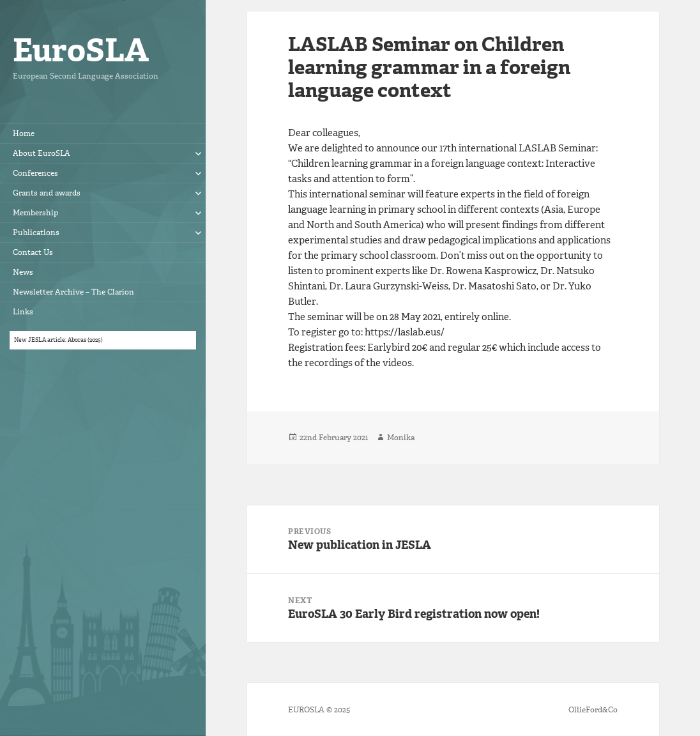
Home (24, 134)
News (23, 272)
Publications (36, 233)
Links (23, 312)
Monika (401, 438)
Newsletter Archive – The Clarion (73, 292)
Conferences (35, 173)
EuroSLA (81, 50)
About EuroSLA (42, 153)
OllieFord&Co (593, 710)
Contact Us (33, 252)
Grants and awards (47, 193)
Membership (35, 213)
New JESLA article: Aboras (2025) (58, 340)
